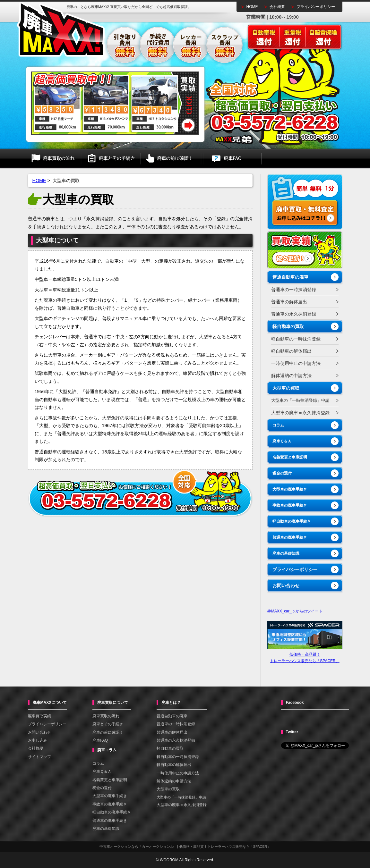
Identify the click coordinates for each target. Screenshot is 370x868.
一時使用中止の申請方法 (296, 363)
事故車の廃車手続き (290, 505)
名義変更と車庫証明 (290, 457)
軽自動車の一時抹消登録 (296, 339)
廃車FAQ (231, 158)
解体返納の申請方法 (291, 375)
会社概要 (277, 7)
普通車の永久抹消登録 (294, 314)
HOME (252, 7)
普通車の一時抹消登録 (294, 290)
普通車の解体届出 (289, 302)
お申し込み (38, 740)
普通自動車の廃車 (290, 277)
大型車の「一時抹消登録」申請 (300, 400)
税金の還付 (282, 473)
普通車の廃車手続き (290, 537)
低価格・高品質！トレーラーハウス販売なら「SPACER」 (305, 654)
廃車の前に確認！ (171, 158)
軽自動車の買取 (288, 326)
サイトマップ (39, 757)
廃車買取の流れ (55, 158)
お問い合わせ (286, 586)
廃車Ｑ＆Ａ (282, 441)
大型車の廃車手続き (290, 489)
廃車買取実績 (39, 716)
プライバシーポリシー (316, 7)
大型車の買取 (286, 388)
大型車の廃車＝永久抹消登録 (300, 413)
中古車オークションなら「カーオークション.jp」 (138, 847)
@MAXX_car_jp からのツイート (295, 611)
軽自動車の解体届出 (291, 351)
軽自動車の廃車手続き (292, 521)
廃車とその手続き (111, 158)
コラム (278, 425)
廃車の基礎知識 (286, 553)
